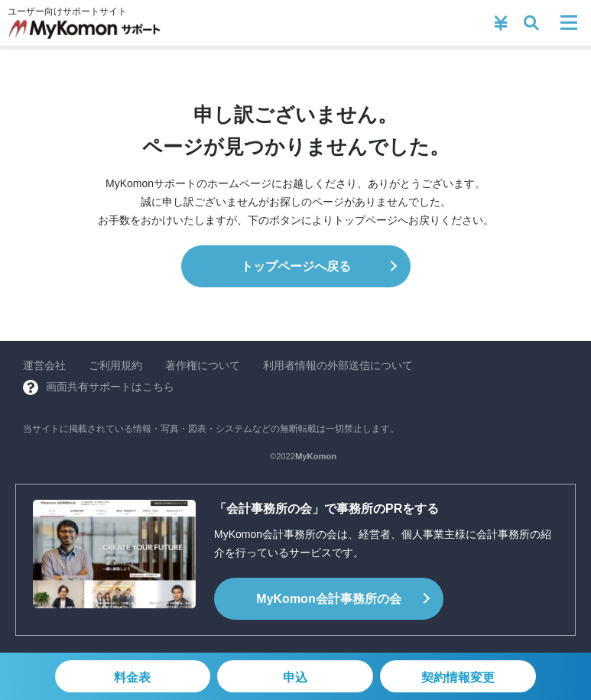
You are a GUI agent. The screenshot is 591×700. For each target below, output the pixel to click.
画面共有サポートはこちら (110, 387)
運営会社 (44, 365)
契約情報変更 (458, 677)
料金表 (132, 677)
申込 (295, 677)
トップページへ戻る (296, 266)
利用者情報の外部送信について (338, 365)
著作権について (203, 365)
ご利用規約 (115, 365)
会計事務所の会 (328, 599)
